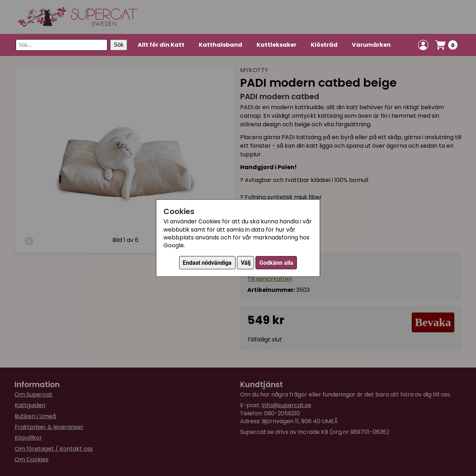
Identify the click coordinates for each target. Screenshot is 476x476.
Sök (119, 45)
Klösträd (324, 45)
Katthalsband (221, 45)
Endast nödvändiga (207, 262)
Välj (246, 262)
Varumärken (371, 45)
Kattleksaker (277, 45)
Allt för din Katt (161, 45)
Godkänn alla (276, 262)
